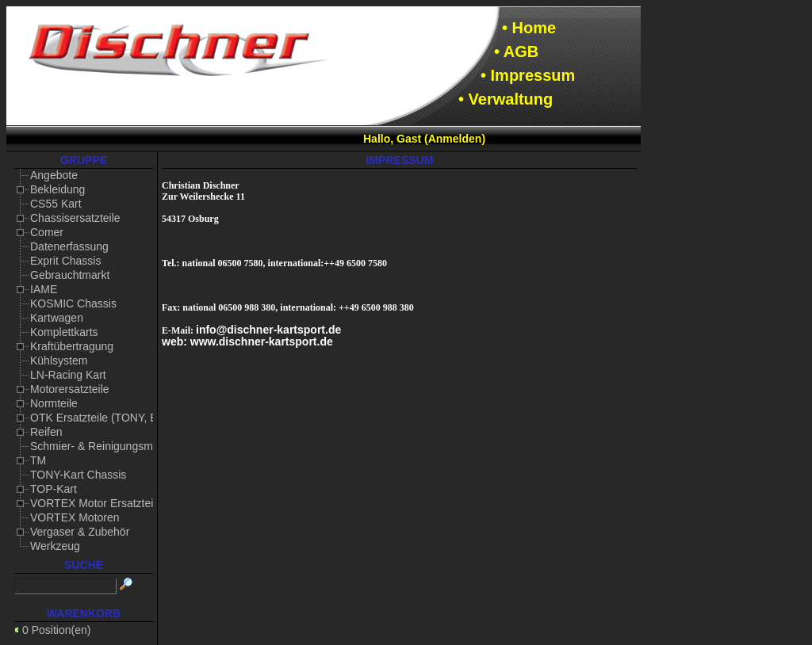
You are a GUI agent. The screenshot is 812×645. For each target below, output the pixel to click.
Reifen (46, 432)
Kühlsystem (59, 361)
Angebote (54, 175)
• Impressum (528, 75)
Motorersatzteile (70, 389)
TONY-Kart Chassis (78, 475)
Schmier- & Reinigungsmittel (100, 446)
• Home (529, 28)
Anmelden (455, 139)
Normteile (54, 403)
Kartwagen (57, 318)
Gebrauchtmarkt (70, 275)
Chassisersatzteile (75, 218)
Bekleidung (57, 189)
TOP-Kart (54, 489)
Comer (47, 232)
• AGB (516, 52)
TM (38, 460)
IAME (44, 289)
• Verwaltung (506, 99)
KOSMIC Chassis (73, 303)
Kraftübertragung (72, 346)
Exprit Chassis (65, 261)
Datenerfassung (69, 246)
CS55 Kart (56, 204)
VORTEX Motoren (75, 517)
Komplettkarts (64, 332)
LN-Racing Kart (68, 375)
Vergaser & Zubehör (80, 532)
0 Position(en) (56, 630)
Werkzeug (55, 546)
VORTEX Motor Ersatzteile (96, 503)
